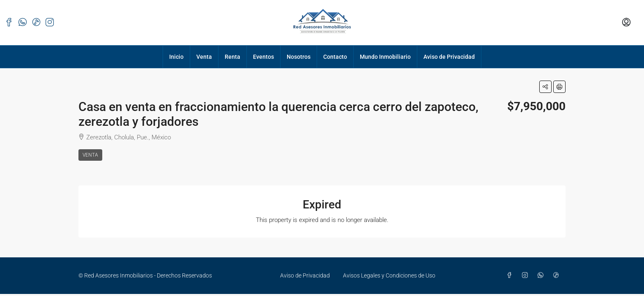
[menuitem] (626, 23)
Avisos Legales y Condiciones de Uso (389, 275)
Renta (232, 57)
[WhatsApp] (542, 275)
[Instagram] (527, 275)
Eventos (263, 57)
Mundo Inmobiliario (385, 57)
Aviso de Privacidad (449, 57)
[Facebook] (511, 275)
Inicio (176, 57)
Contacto (335, 57)
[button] (545, 87)
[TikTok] (558, 275)
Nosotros (299, 57)
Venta (204, 57)
